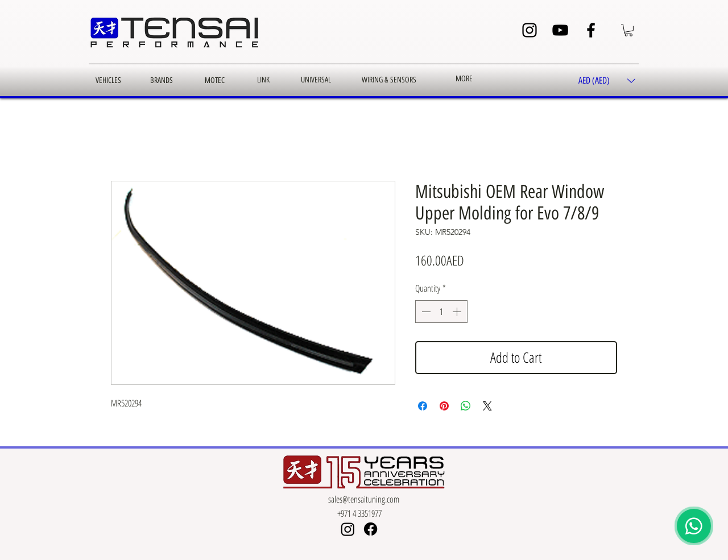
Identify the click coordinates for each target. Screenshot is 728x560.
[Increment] (458, 312)
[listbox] (607, 81)
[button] (628, 30)
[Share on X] (487, 406)
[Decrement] (425, 312)
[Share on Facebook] (423, 406)
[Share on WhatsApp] (466, 406)
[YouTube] (560, 30)
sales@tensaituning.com (364, 499)
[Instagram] (530, 30)
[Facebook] (591, 30)
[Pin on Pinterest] (444, 406)
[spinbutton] (441, 312)
